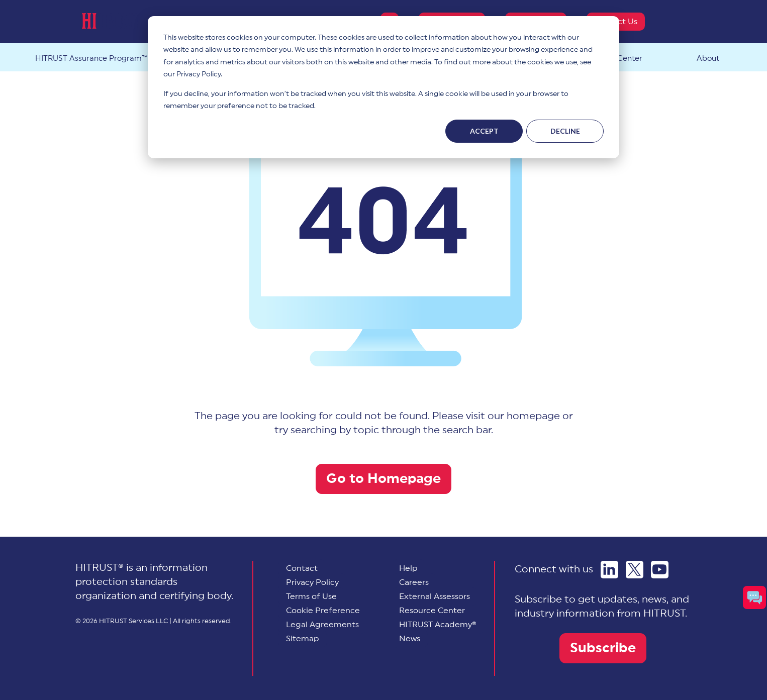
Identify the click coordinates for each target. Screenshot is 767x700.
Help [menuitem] (408, 568)
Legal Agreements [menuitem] (322, 625)
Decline (565, 131)
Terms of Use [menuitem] (311, 596)
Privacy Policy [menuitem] (312, 582)
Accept (484, 131)
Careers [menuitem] (414, 582)
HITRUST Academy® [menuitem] (438, 625)
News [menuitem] (410, 639)
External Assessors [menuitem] (435, 596)
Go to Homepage (384, 479)
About (708, 59)
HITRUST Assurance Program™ (91, 59)
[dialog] (384, 87)
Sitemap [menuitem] (303, 639)
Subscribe (603, 648)
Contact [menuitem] (302, 568)
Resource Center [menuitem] (432, 611)
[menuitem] (323, 611)
